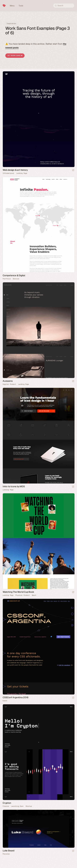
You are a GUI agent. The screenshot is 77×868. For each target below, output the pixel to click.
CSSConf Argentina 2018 (16, 697)
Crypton (7, 803)
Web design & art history (15, 170)
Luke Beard (8, 851)
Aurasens (8, 381)
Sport (34, 595)
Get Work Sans (15, 56)
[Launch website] (73, 170)
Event (5, 701)
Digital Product (9, 384)
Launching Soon (17, 806)
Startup (29, 806)
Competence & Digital (14, 275)
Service (16, 279)
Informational (8, 173)
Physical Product (23, 595)
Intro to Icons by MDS (14, 486)
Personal (6, 854)
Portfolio (7, 279)
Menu (12, 6)
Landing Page (22, 173)
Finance (6, 806)
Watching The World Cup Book (18, 592)
